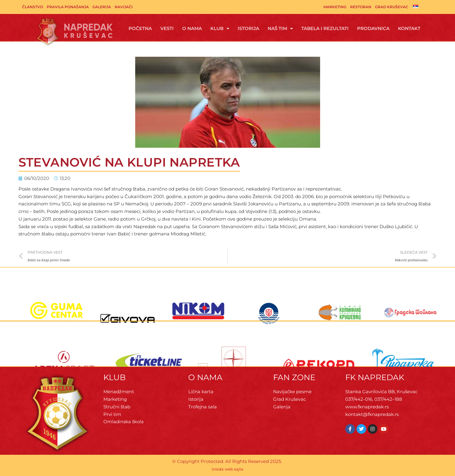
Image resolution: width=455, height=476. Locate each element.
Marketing (335, 7)
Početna (140, 28)
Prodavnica (373, 28)
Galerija (102, 7)
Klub (220, 29)
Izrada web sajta (228, 469)
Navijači (124, 7)
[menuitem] (416, 6)
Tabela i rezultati (325, 28)
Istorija (248, 28)
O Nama (192, 28)
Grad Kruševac (392, 7)
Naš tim (280, 29)
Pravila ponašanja (68, 7)
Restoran (361, 7)
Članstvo (33, 7)
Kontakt (409, 28)
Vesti (167, 28)
